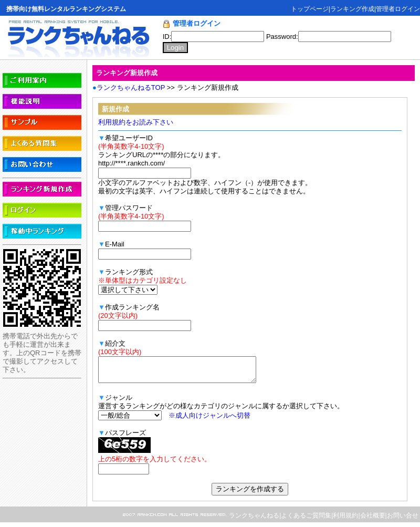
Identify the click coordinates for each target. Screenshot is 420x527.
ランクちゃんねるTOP (131, 87)
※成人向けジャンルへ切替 (209, 420)
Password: (329, 37)
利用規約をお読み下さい (136, 122)
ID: (214, 37)
